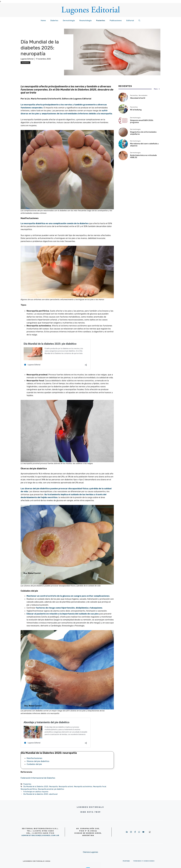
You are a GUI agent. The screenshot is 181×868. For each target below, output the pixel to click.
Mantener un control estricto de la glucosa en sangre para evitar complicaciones (68, 596)
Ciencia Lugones (90, 852)
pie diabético (59, 789)
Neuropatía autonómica (83, 787)
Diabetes (54, 21)
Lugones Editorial (27, 59)
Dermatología (69, 21)
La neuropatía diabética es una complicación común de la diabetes (55, 223)
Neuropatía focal (100, 787)
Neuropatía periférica (29, 789)
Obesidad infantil (138, 98)
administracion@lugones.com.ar (40, 835)
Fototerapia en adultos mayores (36, 792)
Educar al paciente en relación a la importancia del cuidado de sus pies (63, 614)
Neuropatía (53, 787)
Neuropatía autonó (66, 787)
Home (43, 21)
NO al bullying (136, 110)
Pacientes (101, 21)
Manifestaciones (35, 758)
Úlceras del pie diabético (38, 761)
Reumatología (85, 21)
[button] (139, 21)
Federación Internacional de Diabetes (38, 778)
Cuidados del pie (34, 764)
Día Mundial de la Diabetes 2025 (36, 787)
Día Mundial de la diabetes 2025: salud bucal (40, 794)
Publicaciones (116, 21)
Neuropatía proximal (46, 789)
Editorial (130, 21)
